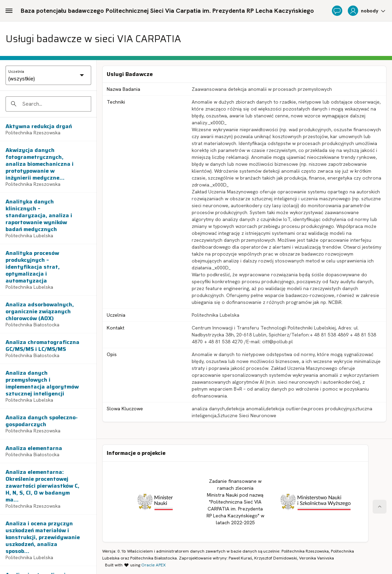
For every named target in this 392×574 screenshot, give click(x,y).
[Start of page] (380, 507)
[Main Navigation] (9, 11)
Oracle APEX (154, 565)
